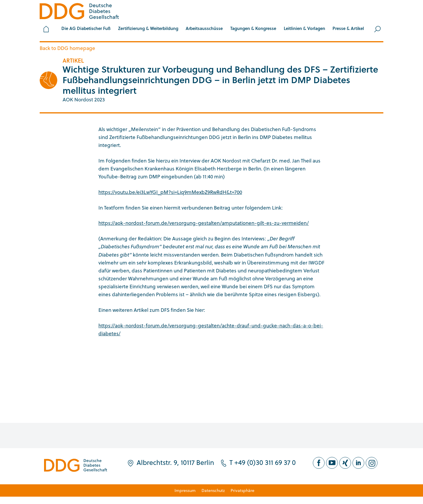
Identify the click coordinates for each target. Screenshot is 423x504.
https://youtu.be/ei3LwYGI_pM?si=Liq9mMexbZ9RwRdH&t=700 (170, 192)
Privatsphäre (242, 490)
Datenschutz (213, 490)
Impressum (185, 490)
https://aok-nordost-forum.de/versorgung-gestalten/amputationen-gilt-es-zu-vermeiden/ (204, 223)
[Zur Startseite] (79, 12)
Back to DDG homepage (67, 48)
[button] (86, 29)
